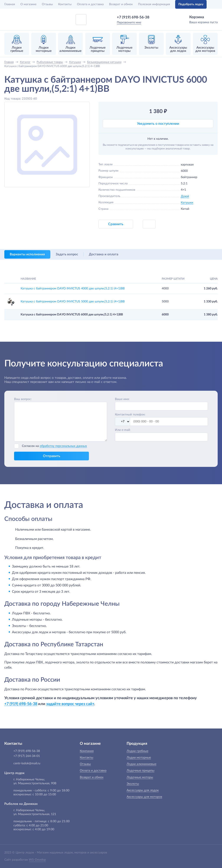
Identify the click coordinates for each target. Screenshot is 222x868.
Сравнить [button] (116, 224)
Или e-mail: (123, 430)
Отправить (52, 456)
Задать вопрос (67, 254)
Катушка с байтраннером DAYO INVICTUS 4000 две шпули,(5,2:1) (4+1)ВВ (73, 289)
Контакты (65, 4)
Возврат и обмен (121, 4)
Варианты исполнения (27, 254)
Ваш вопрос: (23, 399)
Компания (87, 751)
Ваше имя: (122, 399)
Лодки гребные (137, 751)
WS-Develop (37, 860)
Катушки (187, 203)
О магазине (28, 4)
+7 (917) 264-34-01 (27, 756)
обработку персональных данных (63, 446)
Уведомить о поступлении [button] (158, 124)
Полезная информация (154, 4)
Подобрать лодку (191, 4)
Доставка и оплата (104, 254)
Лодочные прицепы (140, 771)
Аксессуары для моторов (144, 797)
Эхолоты (133, 784)
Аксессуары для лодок (143, 790)
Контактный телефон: (130, 415)
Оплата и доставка (90, 4)
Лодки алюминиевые (141, 764)
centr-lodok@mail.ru (27, 763)
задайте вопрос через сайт (70, 704)
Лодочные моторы (140, 777)
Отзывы (47, 4)
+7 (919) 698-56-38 (133, 17)
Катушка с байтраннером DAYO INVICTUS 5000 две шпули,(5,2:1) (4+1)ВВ (73, 302)
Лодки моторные (139, 758)
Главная (10, 4)
